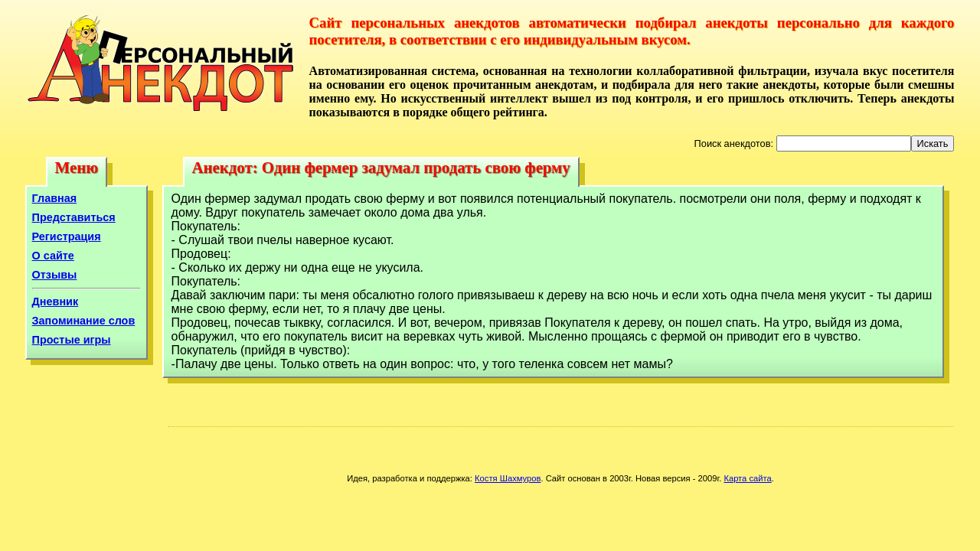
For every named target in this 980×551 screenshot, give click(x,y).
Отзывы (55, 275)
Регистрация (67, 236)
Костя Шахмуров (508, 478)
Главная (55, 198)
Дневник (56, 302)
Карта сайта (747, 478)
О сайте (53, 256)
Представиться (74, 217)
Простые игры (72, 340)
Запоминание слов (84, 321)
